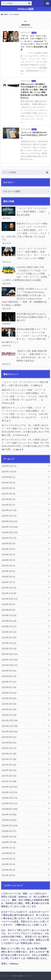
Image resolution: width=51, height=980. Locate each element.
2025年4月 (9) (8, 499)
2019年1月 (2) (8, 875)
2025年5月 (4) (8, 494)
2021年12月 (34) (10, 720)
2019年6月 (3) (8, 859)
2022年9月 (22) (9, 671)
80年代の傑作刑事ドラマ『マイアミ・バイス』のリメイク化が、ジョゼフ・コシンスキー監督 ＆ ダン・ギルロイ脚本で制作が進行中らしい (24, 337)
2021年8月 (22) (9, 742)
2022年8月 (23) (9, 676)
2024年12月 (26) (10, 521)
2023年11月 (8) (9, 593)
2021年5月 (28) (9, 759)
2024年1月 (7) (8, 582)
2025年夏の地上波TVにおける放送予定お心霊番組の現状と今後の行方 (24, 319)
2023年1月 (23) (9, 648)
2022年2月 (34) (9, 709)
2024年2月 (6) (8, 577)
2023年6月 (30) (9, 621)
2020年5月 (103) (10, 825)
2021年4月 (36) (9, 765)
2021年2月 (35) (9, 776)
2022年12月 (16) (10, 654)
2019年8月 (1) (8, 853)
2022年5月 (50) (9, 693)
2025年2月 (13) (9, 510)
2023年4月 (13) (9, 632)
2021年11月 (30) (10, 726)
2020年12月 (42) (10, 787)
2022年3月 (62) (9, 704)
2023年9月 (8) (8, 604)
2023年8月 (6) (8, 610)
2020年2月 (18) (9, 842)
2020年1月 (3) (8, 848)
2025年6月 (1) (8, 488)
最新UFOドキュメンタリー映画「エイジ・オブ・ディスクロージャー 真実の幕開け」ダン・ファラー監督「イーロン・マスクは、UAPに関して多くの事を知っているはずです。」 (24, 233)
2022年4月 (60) (9, 698)
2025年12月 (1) (9, 466)
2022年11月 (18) (10, 660)
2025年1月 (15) (9, 516)
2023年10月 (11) (10, 599)
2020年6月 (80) (9, 820)
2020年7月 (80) (9, 814)
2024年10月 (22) (10, 532)
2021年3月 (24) (9, 770)
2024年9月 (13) (9, 538)
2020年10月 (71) (10, 798)
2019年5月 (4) (8, 864)
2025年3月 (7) (8, 505)
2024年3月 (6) (8, 571)
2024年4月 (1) (8, 565)
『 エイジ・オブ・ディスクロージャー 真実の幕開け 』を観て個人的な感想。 (24, 213)
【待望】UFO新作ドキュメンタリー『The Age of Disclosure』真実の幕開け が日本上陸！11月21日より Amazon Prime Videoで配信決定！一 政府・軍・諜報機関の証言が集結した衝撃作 (24, 299)
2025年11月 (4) (9, 471)
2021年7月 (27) (9, 748)
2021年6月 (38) (9, 754)
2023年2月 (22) (9, 643)
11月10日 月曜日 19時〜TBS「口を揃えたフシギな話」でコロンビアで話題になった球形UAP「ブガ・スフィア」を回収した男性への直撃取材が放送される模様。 (24, 275)
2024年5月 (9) (8, 560)
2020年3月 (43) (9, 837)
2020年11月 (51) (10, 792)
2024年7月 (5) (8, 549)
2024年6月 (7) (8, 554)
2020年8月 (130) (10, 809)
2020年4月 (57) (9, 831)
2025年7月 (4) (8, 483)
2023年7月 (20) (9, 615)
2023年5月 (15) (9, 626)
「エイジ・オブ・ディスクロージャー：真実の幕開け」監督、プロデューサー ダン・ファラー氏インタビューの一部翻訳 (24, 255)
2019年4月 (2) (8, 870)
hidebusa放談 (26, 9)
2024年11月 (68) (10, 527)
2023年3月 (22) (9, 637)
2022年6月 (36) (9, 687)
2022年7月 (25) (9, 682)
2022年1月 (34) (9, 715)
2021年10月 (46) (10, 731)
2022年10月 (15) (10, 665)
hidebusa (6, 403)
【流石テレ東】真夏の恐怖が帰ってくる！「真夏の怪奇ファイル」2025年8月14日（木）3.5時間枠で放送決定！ (24, 357)
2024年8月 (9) (8, 543)
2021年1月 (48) (9, 781)
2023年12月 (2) (9, 588)
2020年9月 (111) (10, 803)
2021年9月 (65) (9, 737)
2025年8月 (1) (8, 477)
